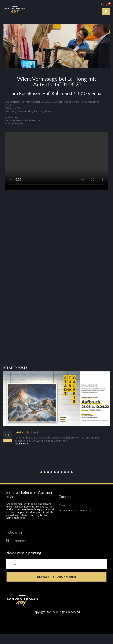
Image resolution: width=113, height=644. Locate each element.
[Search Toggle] (103, 5)
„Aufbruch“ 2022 (26, 432)
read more (21, 444)
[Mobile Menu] (106, 12)
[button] (41, 472)
